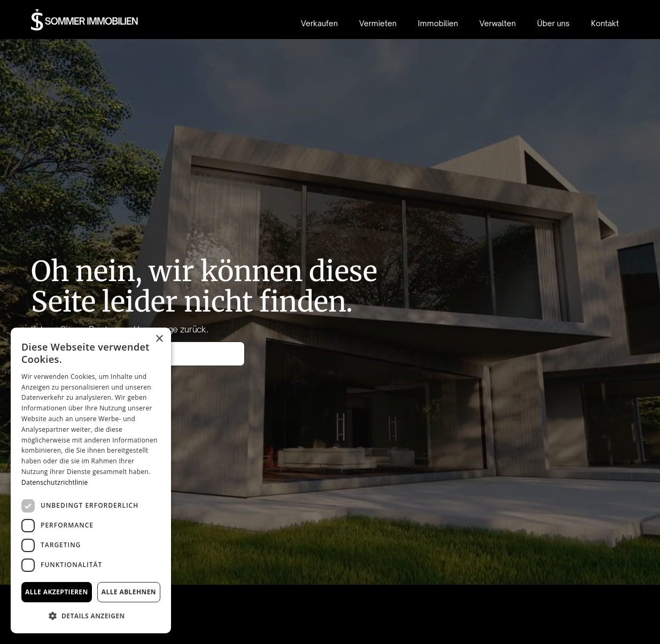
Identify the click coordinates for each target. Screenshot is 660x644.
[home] (85, 20)
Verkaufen (319, 23)
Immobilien (438, 23)
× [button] (159, 339)
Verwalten (498, 23)
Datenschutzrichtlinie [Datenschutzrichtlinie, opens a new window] (55, 482)
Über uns (553, 23)
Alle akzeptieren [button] (57, 592)
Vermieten (378, 23)
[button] (91, 616)
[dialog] (91, 480)
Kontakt (605, 23)
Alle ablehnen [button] (129, 592)
